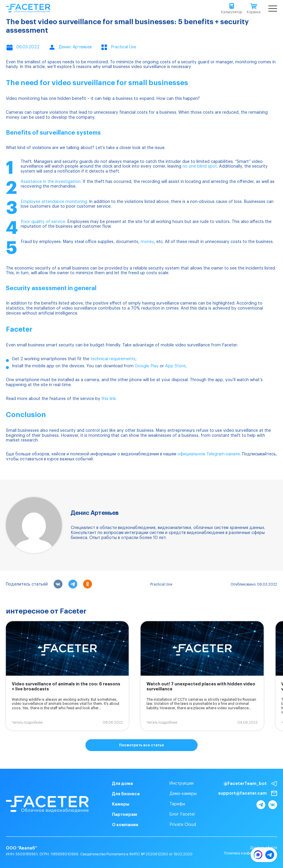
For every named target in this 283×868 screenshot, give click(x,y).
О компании (125, 825)
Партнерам (125, 814)
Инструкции (182, 783)
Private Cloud (183, 825)
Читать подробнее (27, 722)
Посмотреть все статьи (141, 745)
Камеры (121, 804)
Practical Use (161, 584)
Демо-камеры (183, 794)
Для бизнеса (126, 794)
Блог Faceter (182, 814)
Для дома (122, 783)
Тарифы (177, 804)
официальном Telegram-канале (209, 454)
